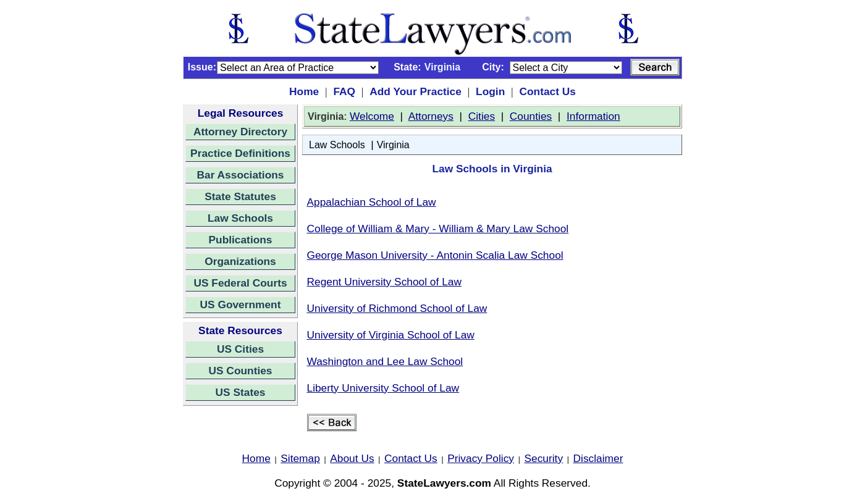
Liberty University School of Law (383, 388)
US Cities (240, 349)
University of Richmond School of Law (397, 308)
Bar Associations (241, 175)
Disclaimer (598, 458)
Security (544, 458)
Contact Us (547, 91)
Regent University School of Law (384, 282)
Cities (482, 116)
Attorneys (431, 116)
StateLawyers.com (444, 483)
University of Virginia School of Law (391, 335)
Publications (240, 240)
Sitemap (300, 458)
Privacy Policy (481, 458)
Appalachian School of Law (372, 202)
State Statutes (240, 196)
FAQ (344, 91)
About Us (352, 458)
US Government (241, 304)
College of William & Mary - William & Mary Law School (438, 229)
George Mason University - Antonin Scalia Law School (435, 255)
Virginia (393, 145)
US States (241, 392)
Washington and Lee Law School (385, 361)
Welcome (372, 116)
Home (304, 91)
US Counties (240, 371)
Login (490, 91)
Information (593, 116)
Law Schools (240, 218)
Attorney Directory (240, 132)
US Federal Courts (240, 283)
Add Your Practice (416, 91)
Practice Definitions (240, 153)
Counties (531, 116)
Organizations (240, 261)
